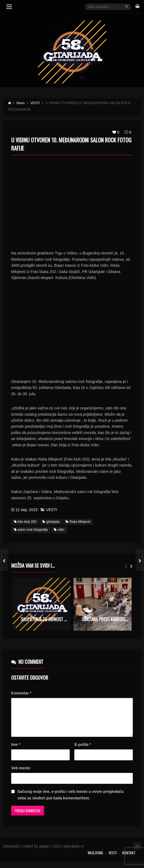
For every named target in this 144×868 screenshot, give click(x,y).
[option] (42, 604)
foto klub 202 (25, 522)
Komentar (21, 693)
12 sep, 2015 (27, 510)
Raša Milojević (78, 522)
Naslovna (95, 859)
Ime (16, 751)
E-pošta (83, 751)
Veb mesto (21, 775)
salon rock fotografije (31, 530)
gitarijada (51, 522)
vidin (59, 530)
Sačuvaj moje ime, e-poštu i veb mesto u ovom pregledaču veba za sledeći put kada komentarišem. (71, 801)
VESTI (51, 510)
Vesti (113, 859)
